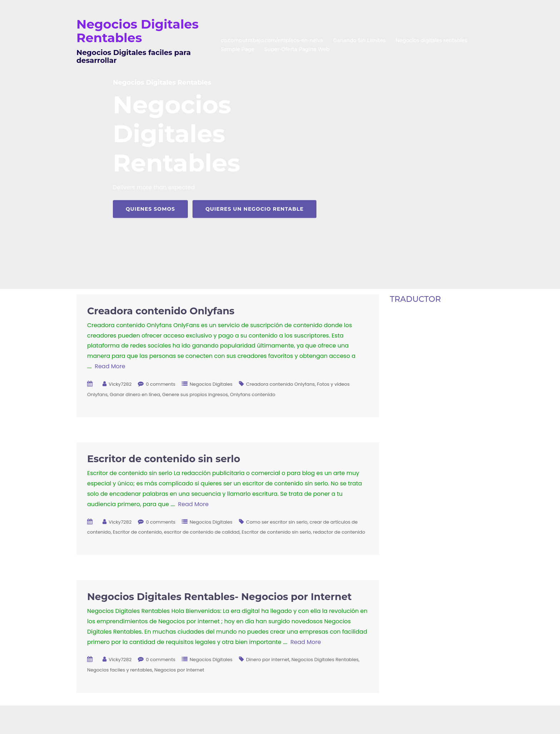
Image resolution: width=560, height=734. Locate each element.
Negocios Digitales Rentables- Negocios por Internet (219, 597)
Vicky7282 (120, 384)
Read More (110, 366)
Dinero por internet (268, 660)
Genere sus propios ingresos (195, 395)
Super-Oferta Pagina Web (297, 49)
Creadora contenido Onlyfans (161, 311)
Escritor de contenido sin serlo (164, 459)
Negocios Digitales (211, 384)
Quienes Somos (150, 209)
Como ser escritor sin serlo (277, 522)
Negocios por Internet (179, 670)
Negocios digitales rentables (432, 40)
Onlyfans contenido (253, 395)
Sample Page (237, 49)
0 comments (161, 384)
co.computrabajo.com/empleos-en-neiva (272, 40)
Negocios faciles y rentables (120, 670)
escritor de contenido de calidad (202, 532)
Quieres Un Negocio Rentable (254, 209)
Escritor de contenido (137, 532)
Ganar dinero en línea (135, 395)
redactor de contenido (339, 532)
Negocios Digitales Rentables (137, 31)
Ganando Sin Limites (359, 40)
